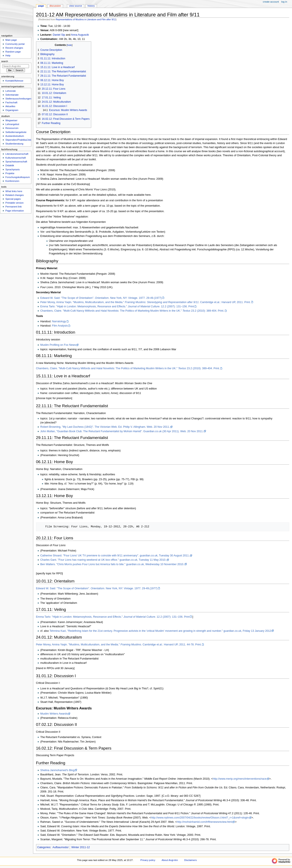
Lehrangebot (12, 124)
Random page (13, 52)
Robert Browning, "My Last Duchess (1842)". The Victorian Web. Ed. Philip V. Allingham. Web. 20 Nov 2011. (105, 427)
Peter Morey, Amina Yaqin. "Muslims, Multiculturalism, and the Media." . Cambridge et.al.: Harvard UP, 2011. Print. (145, 302)
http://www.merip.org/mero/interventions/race (240, 779)
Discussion (55, 6)
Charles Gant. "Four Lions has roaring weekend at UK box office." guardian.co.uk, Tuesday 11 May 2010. (103, 560)
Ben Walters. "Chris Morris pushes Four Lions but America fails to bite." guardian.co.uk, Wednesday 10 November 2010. (112, 564)
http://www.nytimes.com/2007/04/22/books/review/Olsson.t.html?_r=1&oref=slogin (200, 818)
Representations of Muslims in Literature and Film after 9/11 (86, 19)
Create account (271, 2)
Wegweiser (11, 120)
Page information (15, 211)
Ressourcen (12, 128)
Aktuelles (10, 106)
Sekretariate (12, 95)
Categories (44, 847)
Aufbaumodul (60, 847)
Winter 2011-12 (81, 847)
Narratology (59, 321)
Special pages (13, 199)
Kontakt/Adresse (14, 81)
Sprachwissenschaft (16, 162)
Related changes (14, 195)
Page (41, 6)
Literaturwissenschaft (17, 154)
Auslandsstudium (15, 136)
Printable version (14, 203)
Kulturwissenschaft (15, 158)
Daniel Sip (59, 35)
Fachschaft (11, 102)
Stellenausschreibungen (18, 99)
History (91, 6)
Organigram (12, 110)
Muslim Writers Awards (54, 714)
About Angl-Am (170, 860)
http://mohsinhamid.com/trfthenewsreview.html (204, 822)
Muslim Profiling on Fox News (58, 345)
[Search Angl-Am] (16, 66)
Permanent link (13, 207)
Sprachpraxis (12, 169)
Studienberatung (14, 144)
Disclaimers (190, 860)
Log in (284, 2)
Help (8, 55)
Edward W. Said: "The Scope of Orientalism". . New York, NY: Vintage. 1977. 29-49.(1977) (101, 298)
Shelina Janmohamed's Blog (57, 770)
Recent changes (14, 48)
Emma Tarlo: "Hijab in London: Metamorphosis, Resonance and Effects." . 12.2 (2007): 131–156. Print (117, 306)
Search (5, 61)
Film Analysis (60, 326)
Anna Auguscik (80, 35)
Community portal (15, 44)
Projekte (10, 173)
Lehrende (10, 91)
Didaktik (10, 165)
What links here (14, 191)
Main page (11, 40)
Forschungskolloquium (18, 177)
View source (75, 6)
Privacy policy (148, 860)
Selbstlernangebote (16, 132)
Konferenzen (12, 181)
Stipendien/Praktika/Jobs (19, 140)
